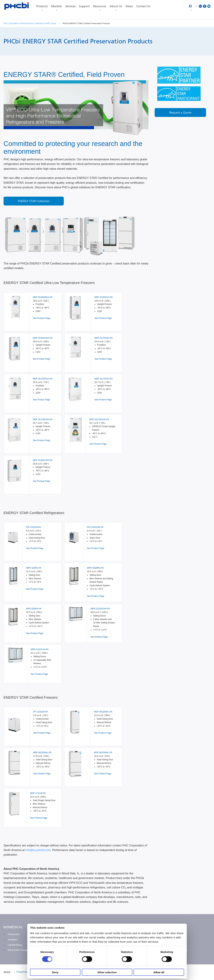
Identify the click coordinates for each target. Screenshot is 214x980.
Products (42, 6)
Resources (100, 6)
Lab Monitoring (15, 945)
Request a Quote (180, 112)
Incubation (13, 940)
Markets (57, 6)
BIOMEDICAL (13, 927)
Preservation (14, 934)
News (129, 6)
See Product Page (42, 318)
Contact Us (143, 6)
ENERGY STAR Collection (34, 201)
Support (84, 6)
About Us (116, 6)
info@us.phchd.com (38, 850)
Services (70, 6)
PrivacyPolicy (22, 972)
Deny (55, 972)
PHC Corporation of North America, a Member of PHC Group (30, 23)
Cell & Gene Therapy (18, 950)
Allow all (159, 972)
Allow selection (107, 972)
